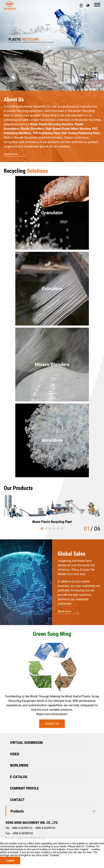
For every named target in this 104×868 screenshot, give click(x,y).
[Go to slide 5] (58, 529)
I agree (10, 861)
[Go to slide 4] (54, 529)
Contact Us (52, 724)
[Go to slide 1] (49, 47)
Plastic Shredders (32, 129)
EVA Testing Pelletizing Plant (81, 133)
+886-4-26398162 (23, 833)
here (89, 852)
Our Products (18, 488)
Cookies (90, 846)
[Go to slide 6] (62, 529)
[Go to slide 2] (52, 47)
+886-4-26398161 (45, 828)
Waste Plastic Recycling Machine (52, 124)
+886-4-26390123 (22, 828)
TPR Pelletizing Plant (46, 133)
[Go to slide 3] (55, 47)
